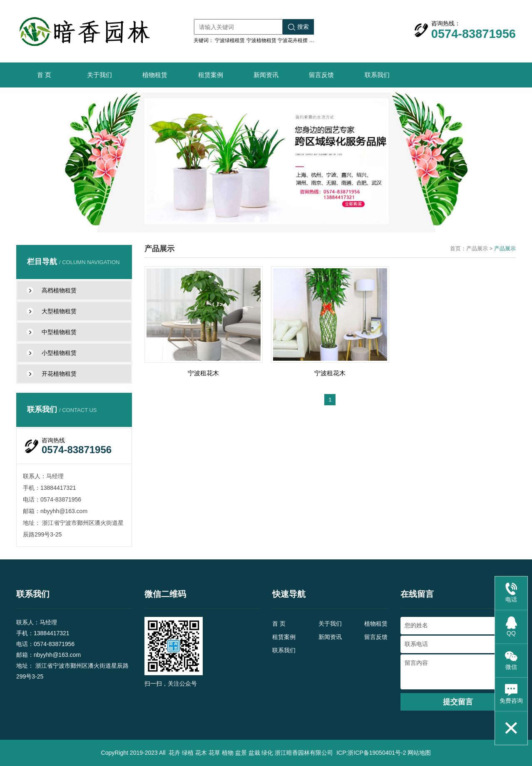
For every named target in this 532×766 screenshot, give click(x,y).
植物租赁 (155, 75)
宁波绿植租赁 (230, 40)
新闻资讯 (266, 75)
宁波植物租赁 (261, 40)
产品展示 (477, 248)
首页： (458, 248)
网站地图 (419, 753)
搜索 (298, 27)
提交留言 (458, 702)
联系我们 (377, 75)
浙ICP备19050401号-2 (377, 753)
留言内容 (458, 672)
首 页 (44, 75)
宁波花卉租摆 (293, 40)
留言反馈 (321, 75)
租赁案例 (211, 75)
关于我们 (99, 75)
